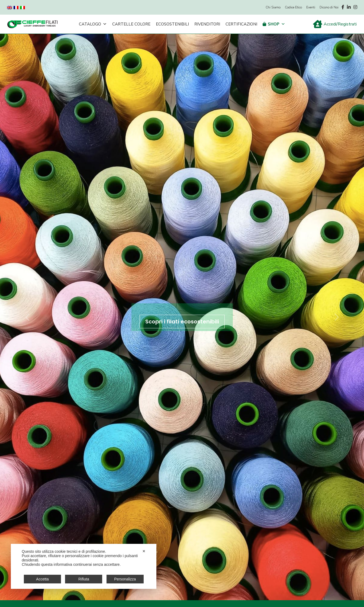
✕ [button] (144, 551)
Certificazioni (241, 24)
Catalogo (93, 24)
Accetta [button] (42, 579)
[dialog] (84, 566)
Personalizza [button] (125, 579)
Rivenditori (207, 24)
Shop (276, 24)
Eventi (311, 7)
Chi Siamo (273, 7)
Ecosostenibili (172, 24)
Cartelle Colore (131, 24)
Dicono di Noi (329, 7)
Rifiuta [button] (84, 579)
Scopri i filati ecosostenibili (182, 322)
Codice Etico (293, 7)
